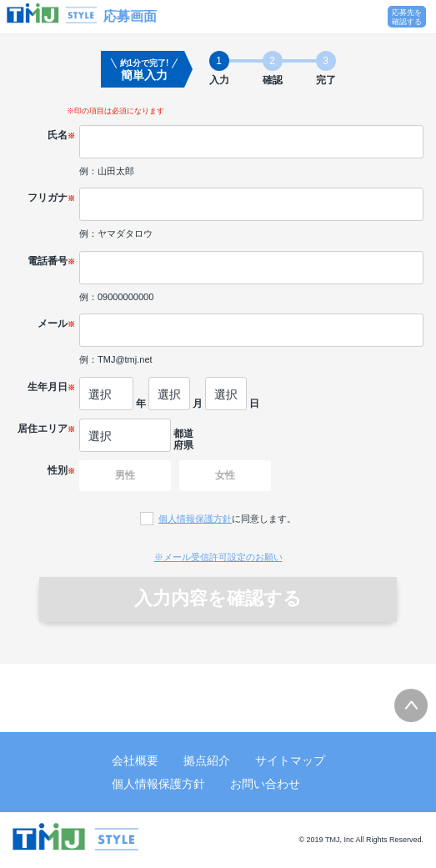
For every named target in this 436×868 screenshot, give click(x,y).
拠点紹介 (207, 760)
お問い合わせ (265, 784)
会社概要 (135, 760)
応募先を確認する (407, 17)
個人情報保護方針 (195, 519)
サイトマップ (290, 760)
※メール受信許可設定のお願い (218, 557)
